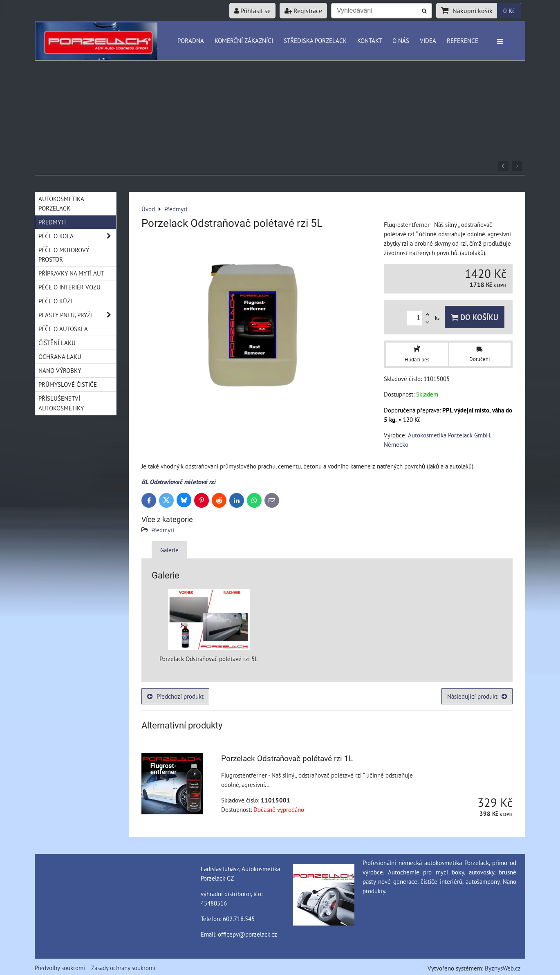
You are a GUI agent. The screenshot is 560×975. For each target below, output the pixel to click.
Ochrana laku (60, 356)
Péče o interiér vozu (69, 287)
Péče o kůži (55, 301)
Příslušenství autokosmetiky (61, 403)
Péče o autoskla (63, 329)
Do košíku (475, 317)
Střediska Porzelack (315, 40)
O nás (401, 40)
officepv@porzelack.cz (248, 934)
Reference (463, 40)
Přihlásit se (252, 11)
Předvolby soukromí (60, 968)
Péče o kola (77, 236)
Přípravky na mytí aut (71, 273)
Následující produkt (477, 696)
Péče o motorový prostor (64, 254)
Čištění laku (57, 343)
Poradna (191, 40)
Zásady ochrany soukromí (123, 968)
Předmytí (163, 530)
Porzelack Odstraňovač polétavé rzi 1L (287, 759)
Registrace (303, 11)
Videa (428, 40)
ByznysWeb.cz (503, 968)
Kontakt (370, 40)
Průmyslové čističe (68, 384)
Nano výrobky (60, 370)
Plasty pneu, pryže (77, 315)
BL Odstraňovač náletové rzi (178, 482)
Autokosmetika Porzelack (61, 203)
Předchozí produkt (175, 696)
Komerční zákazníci (244, 40)
